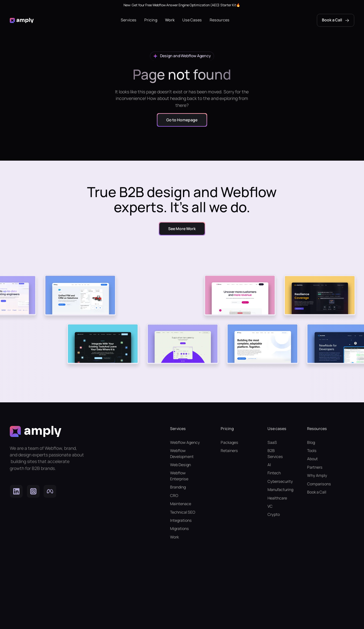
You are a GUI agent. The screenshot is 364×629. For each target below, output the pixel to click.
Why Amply (317, 475)
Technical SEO (183, 512)
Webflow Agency (185, 442)
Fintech (274, 473)
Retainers (229, 451)
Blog (311, 442)
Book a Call (317, 492)
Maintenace (181, 504)
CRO (174, 496)
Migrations (179, 529)
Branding (178, 487)
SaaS (272, 442)
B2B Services (275, 454)
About (312, 459)
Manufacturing (277, 490)
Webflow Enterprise (179, 476)
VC (270, 506)
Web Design (180, 465)
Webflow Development (182, 454)
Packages (229, 442)
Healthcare (277, 498)
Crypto (274, 514)
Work (170, 20)
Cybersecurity (277, 481)
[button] (129, 20)
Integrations (181, 520)
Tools (312, 451)
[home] (22, 20)
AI (269, 465)
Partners (315, 467)
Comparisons (319, 484)
